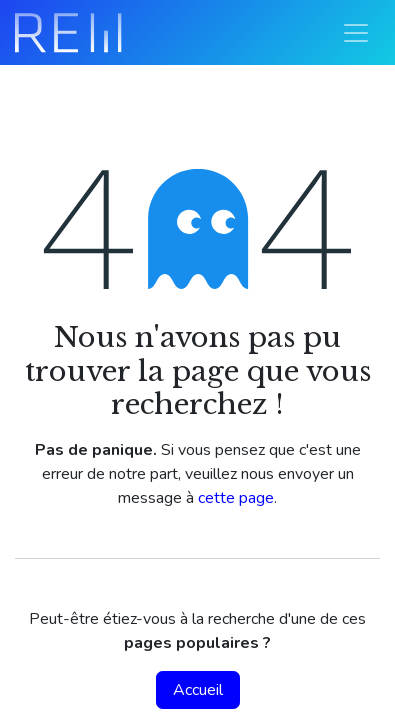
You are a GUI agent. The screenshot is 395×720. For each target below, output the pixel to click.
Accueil (198, 690)
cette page (236, 498)
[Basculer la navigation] (356, 32)
